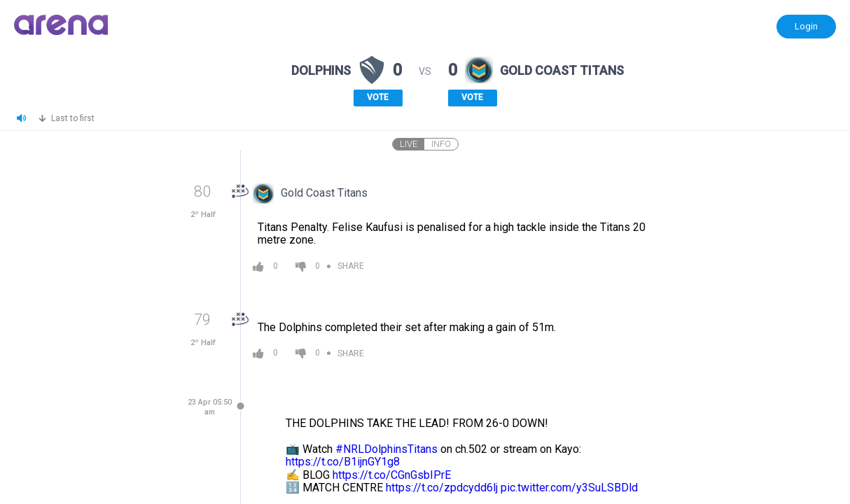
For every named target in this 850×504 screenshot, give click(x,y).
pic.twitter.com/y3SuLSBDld (569, 488)
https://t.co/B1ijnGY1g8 (343, 462)
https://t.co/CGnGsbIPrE (392, 475)
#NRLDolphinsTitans (386, 449)
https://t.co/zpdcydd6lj (442, 488)
